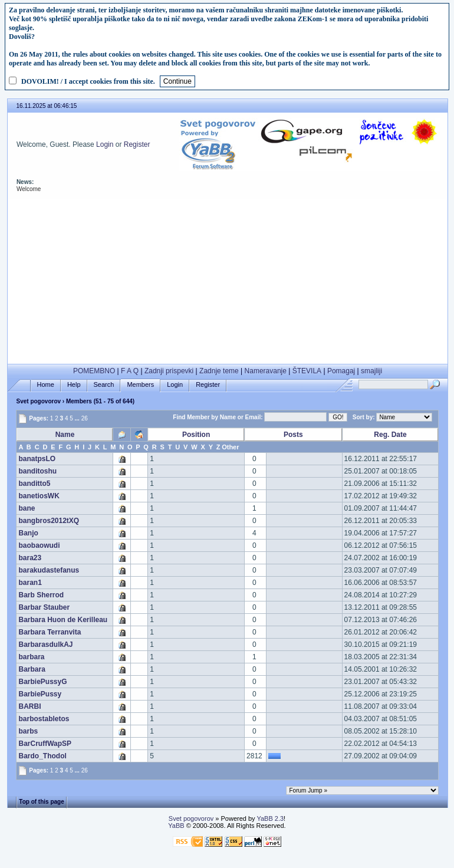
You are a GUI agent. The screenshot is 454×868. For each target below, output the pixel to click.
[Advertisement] (227, 281)
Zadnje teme (219, 371)
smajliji (371, 371)
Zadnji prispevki (169, 371)
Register (137, 144)
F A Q (130, 371)
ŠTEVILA (307, 371)
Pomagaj (341, 371)
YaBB (176, 826)
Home (46, 385)
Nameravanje (266, 371)
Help (74, 385)
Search (104, 385)
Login (105, 144)
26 (85, 418)
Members (140, 385)
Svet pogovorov (38, 401)
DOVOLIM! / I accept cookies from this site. (88, 81)
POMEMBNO (94, 371)
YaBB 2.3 (270, 818)
